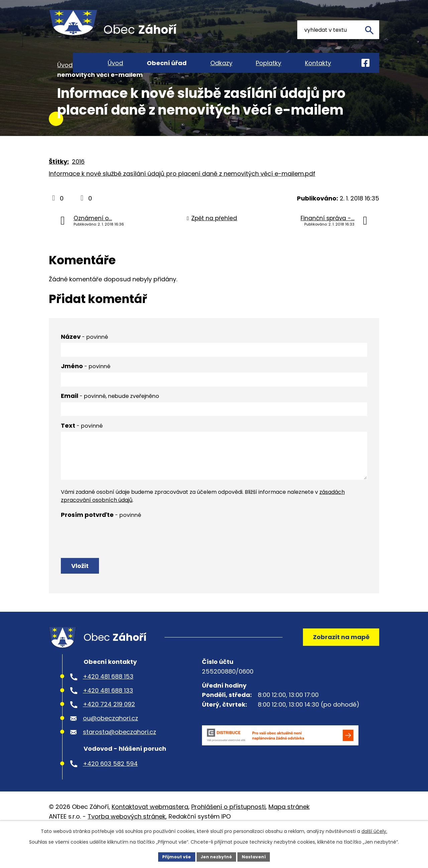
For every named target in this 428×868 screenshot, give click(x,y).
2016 (78, 185)
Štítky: (59, 185)
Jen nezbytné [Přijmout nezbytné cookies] (217, 856)
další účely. (374, 830)
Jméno (86, 389)
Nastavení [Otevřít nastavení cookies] (258, 856)
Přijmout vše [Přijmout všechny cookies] (172, 856)
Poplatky (269, 63)
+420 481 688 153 (108, 709)
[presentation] (112, 557)
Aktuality (146, 88)
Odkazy (221, 63)
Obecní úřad (103, 88)
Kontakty (318, 63)
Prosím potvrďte (101, 538)
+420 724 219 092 (109, 737)
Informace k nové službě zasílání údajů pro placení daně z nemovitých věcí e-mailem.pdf (182, 197)
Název (84, 360)
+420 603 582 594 (110, 796)
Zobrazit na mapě (337, 666)
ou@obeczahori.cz (111, 751)
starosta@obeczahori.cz (120, 765)
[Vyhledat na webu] (338, 30)
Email (110, 419)
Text (82, 449)
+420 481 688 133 (108, 723)
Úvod (65, 88)
